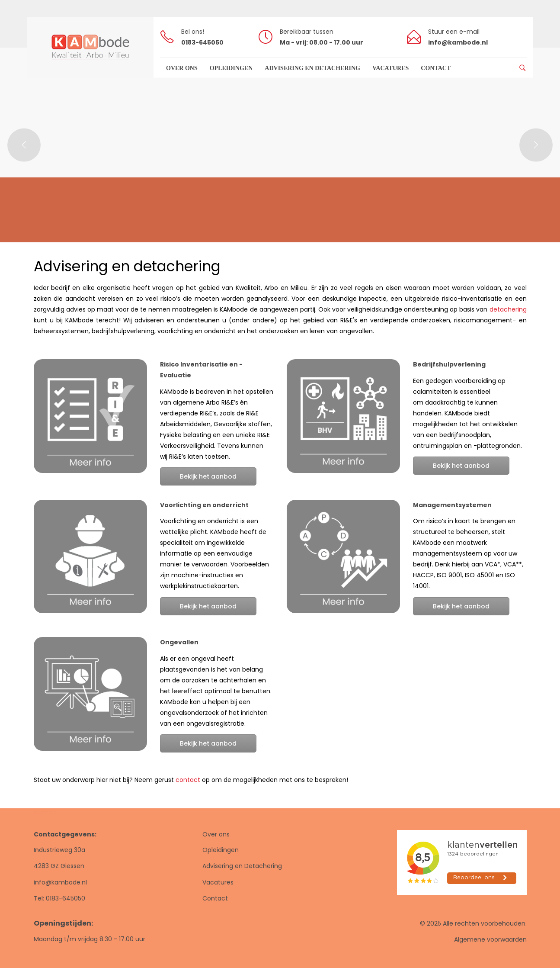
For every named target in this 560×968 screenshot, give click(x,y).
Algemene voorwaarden (490, 939)
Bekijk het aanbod (208, 476)
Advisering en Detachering (242, 866)
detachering (508, 309)
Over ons (216, 834)
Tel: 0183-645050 (59, 898)
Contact (215, 898)
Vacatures (218, 882)
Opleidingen (221, 850)
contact (188, 780)
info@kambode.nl (60, 882)
